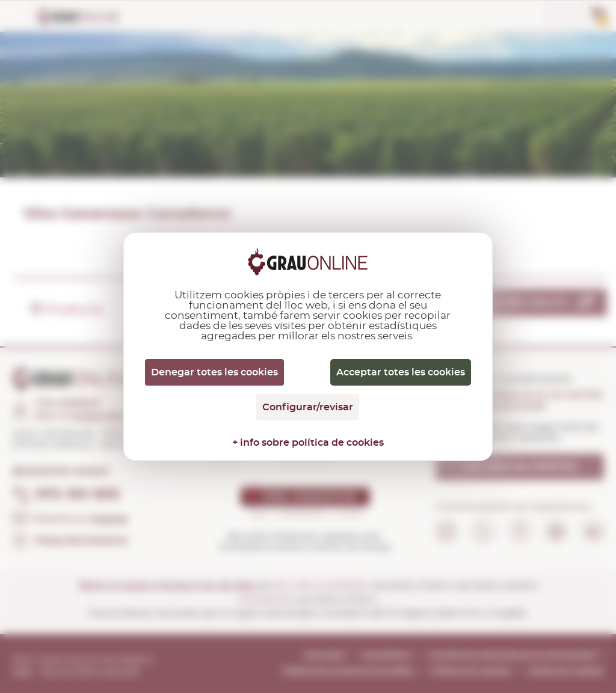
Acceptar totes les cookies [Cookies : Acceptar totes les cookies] (401, 372)
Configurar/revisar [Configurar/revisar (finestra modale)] (308, 407)
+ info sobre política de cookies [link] (308, 443)
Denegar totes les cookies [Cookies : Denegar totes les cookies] (214, 372)
